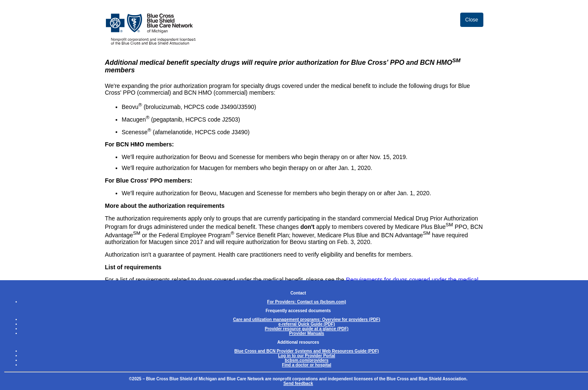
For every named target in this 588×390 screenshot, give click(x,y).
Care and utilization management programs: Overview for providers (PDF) (306, 320)
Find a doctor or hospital (307, 365)
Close (472, 20)
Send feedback (298, 383)
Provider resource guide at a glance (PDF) (307, 329)
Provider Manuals (307, 333)
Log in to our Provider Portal (307, 356)
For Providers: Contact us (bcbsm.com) (307, 302)
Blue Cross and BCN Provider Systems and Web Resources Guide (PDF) (307, 351)
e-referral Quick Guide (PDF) (306, 324)
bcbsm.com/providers (307, 360)
